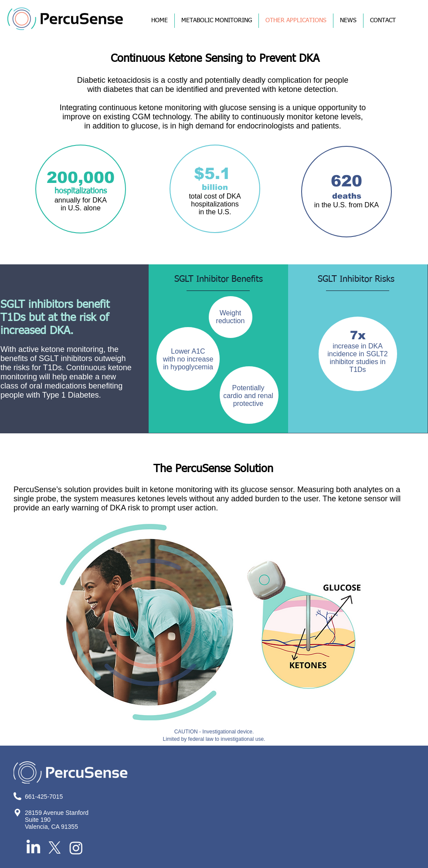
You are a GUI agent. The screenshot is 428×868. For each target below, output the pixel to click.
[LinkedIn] (33, 848)
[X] (55, 848)
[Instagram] (76, 848)
